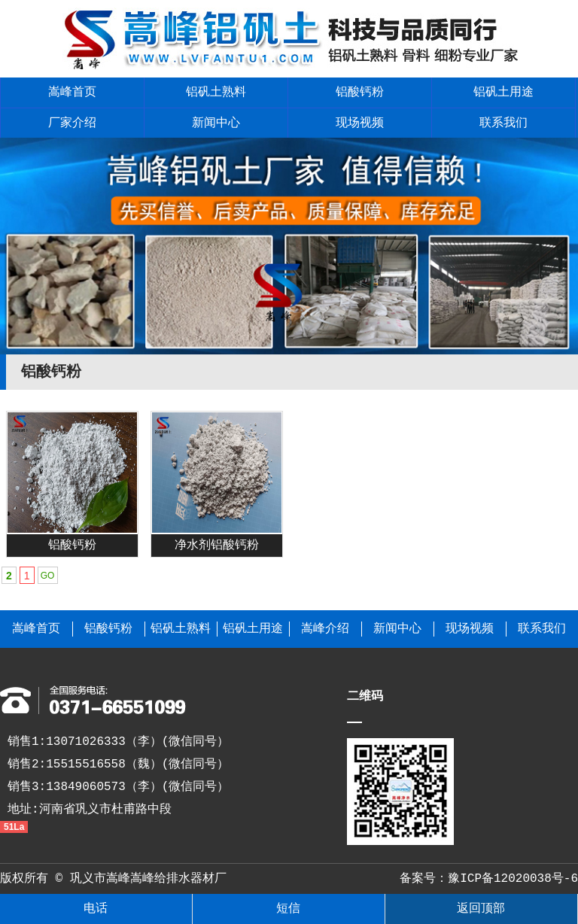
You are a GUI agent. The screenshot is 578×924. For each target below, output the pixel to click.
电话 (96, 909)
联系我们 (503, 123)
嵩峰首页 (72, 93)
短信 (288, 909)
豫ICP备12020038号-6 (513, 879)
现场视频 (360, 123)
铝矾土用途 (503, 93)
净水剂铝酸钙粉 (217, 546)
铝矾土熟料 (216, 93)
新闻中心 (216, 123)
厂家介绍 (72, 123)
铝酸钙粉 (360, 93)
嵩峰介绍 (325, 629)
